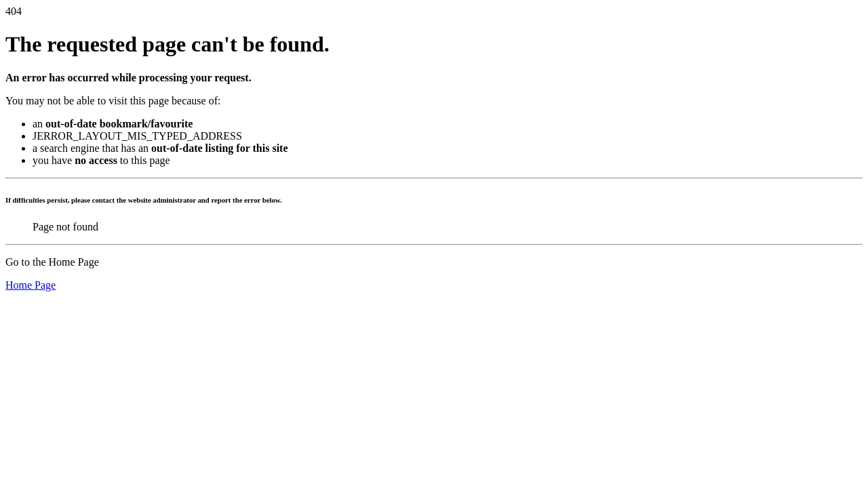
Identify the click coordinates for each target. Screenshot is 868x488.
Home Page (31, 285)
